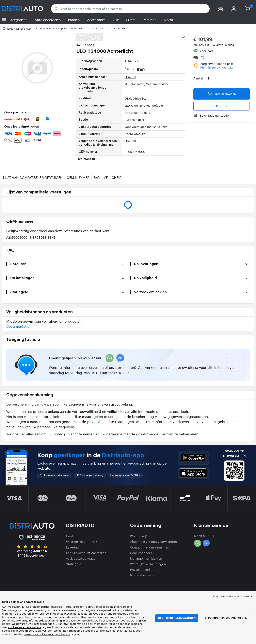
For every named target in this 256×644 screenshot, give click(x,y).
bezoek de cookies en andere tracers (47, 634)
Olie (116, 20)
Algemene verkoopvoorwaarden (153, 541)
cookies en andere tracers (25, 627)
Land (70, 536)
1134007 (130, 77)
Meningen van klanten (146, 558)
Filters (131, 20)
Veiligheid (113, 177)
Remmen (150, 20)
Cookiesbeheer (141, 553)
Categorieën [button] (18, 20)
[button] (220, 9)
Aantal (198, 79)
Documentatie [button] (18, 326)
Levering (72, 547)
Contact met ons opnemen (150, 547)
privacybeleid (98, 421)
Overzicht (86, 159)
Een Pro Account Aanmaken (86, 553)
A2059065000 (31, 237)
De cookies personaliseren (226, 618)
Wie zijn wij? (139, 536)
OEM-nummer (78, 177)
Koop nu (222, 106)
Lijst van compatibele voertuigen (33, 177)
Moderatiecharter (143, 575)
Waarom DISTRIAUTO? (82, 541)
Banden (74, 20)
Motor (169, 20)
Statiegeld (74, 564)
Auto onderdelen (48, 20)
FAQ (97, 177)
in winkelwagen (222, 94)
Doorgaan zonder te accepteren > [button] (233, 596)
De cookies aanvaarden (177, 618)
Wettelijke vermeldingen (148, 564)
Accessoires (96, 20)
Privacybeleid (140, 569)
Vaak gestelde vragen (82, 558)
